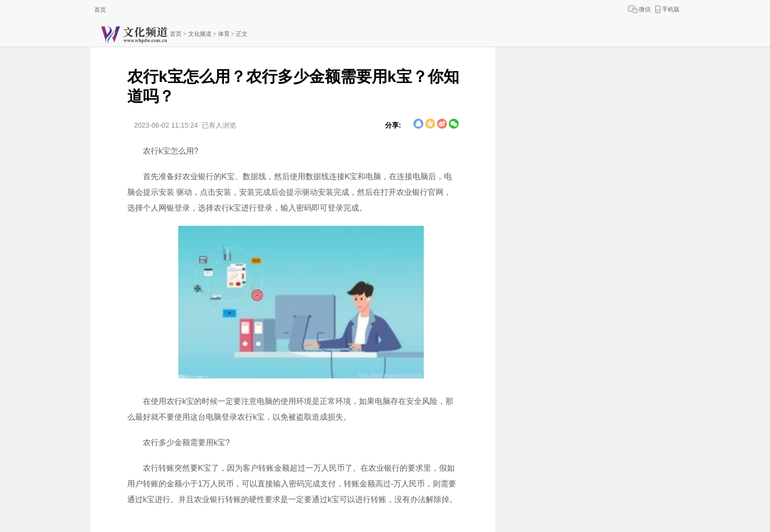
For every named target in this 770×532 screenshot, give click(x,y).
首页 (100, 10)
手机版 (671, 9)
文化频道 (200, 34)
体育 (224, 34)
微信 (645, 9)
